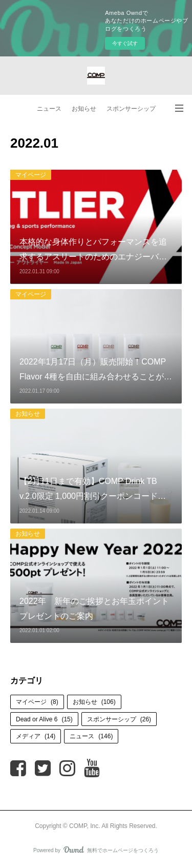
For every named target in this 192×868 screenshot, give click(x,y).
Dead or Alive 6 (44, 719)
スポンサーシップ (131, 109)
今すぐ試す (125, 43)
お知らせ (84, 109)
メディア (36, 736)
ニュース (49, 109)
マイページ (31, 175)
